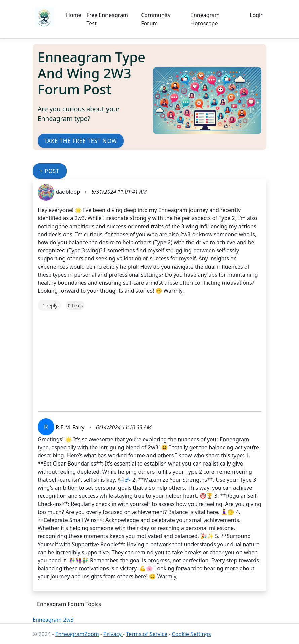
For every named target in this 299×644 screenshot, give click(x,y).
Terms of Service (147, 634)
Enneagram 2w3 (53, 620)
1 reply (50, 305)
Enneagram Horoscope (205, 19)
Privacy (113, 634)
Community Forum (156, 19)
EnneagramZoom (77, 634)
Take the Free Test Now (81, 141)
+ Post (50, 171)
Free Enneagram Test (108, 19)
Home (74, 15)
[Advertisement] (149, 358)
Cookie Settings (191, 634)
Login (257, 15)
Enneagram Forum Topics (69, 604)
